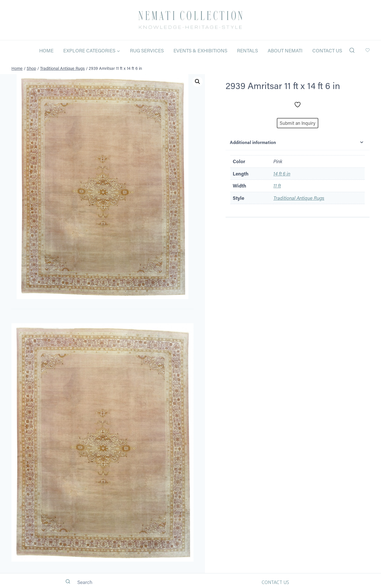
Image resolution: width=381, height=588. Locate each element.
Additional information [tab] (297, 142)
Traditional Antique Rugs (299, 198)
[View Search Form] (352, 51)
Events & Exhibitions (200, 50)
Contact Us (327, 50)
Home (46, 50)
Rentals (247, 50)
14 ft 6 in (282, 173)
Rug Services (147, 50)
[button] (198, 82)
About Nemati (285, 50)
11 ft (277, 186)
